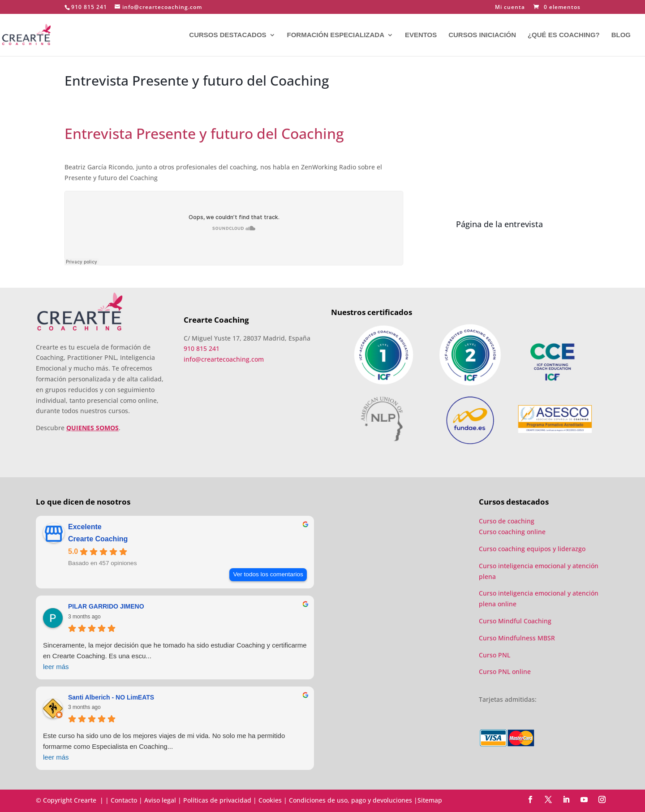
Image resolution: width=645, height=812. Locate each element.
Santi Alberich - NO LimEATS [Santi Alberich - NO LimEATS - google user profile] (111, 697)
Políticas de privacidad (217, 800)
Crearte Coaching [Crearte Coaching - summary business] (98, 539)
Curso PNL (494, 655)
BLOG (621, 35)
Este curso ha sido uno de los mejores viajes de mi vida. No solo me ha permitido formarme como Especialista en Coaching (175, 747)
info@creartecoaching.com (224, 359)
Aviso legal (160, 800)
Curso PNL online (505, 672)
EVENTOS (421, 35)
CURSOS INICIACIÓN (482, 35)
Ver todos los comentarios (268, 574)
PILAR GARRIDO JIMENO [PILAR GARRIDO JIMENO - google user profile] (106, 606)
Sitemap (430, 800)
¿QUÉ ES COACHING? (564, 35)
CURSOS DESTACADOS (228, 35)
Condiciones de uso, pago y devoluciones (350, 800)
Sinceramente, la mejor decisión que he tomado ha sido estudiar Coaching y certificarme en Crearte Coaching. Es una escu (175, 657)
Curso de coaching (507, 521)
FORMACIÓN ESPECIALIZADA (335, 35)
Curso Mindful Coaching (515, 621)
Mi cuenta (510, 8)
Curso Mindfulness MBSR (517, 638)
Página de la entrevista (499, 224)
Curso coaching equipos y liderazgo (532, 549)
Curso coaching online (512, 532)
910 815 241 (89, 7)
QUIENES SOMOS (92, 428)
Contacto (124, 800)
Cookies (270, 800)
